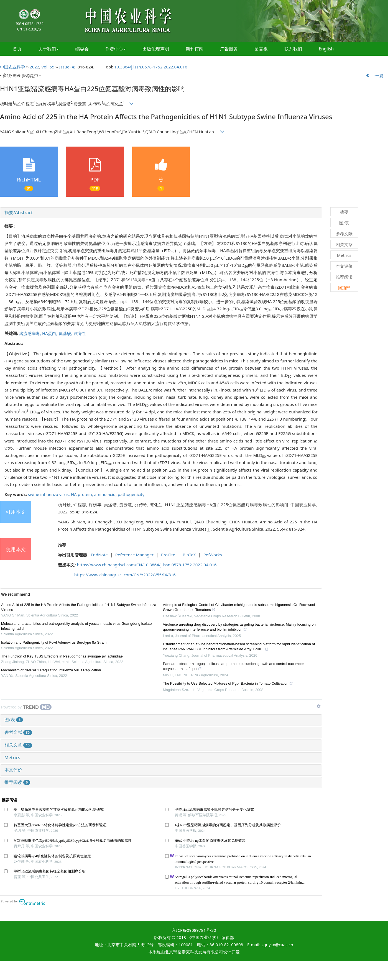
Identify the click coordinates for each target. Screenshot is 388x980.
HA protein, (83, 494)
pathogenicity (131, 494)
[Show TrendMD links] (319, 706)
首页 (17, 49)
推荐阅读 (17, 782)
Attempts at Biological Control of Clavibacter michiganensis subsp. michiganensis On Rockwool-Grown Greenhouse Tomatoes (240, 608)
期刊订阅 (195, 49)
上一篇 (375, 75)
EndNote (99, 555)
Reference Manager (134, 555)
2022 (34, 67)
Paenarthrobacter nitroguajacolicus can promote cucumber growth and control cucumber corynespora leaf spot (233, 667)
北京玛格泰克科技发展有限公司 (194, 952)
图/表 (14, 720)
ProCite (168, 555)
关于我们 (48, 49)
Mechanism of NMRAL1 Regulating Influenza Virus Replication (51, 670)
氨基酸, (66, 333)
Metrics (12, 758)
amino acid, (106, 494)
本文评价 (13, 770)
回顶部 (344, 288)
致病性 (79, 333)
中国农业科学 (12, 67)
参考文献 (18, 732)
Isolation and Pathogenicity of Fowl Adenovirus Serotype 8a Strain (54, 642)
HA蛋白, (50, 333)
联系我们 (293, 49)
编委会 (82, 49)
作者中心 (116, 49)
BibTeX (189, 555)
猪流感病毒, (31, 333)
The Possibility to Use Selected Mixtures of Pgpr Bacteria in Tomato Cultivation (228, 684)
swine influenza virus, (49, 494)
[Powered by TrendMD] (26, 707)
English (326, 49)
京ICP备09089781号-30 (194, 930)
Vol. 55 (48, 67)
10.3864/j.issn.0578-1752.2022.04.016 (151, 67)
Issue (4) (67, 67)
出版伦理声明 (156, 49)
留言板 (261, 49)
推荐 (62, 545)
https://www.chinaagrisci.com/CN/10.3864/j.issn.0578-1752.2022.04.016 (147, 565)
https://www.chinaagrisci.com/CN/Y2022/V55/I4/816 (125, 575)
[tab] (161, 213)
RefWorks (213, 555)
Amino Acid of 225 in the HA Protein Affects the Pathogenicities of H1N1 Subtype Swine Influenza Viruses (79, 607)
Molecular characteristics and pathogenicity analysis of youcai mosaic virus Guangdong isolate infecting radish (76, 626)
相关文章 (18, 745)
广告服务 (229, 49)
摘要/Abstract (19, 213)
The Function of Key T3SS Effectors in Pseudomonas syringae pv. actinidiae (62, 656)
